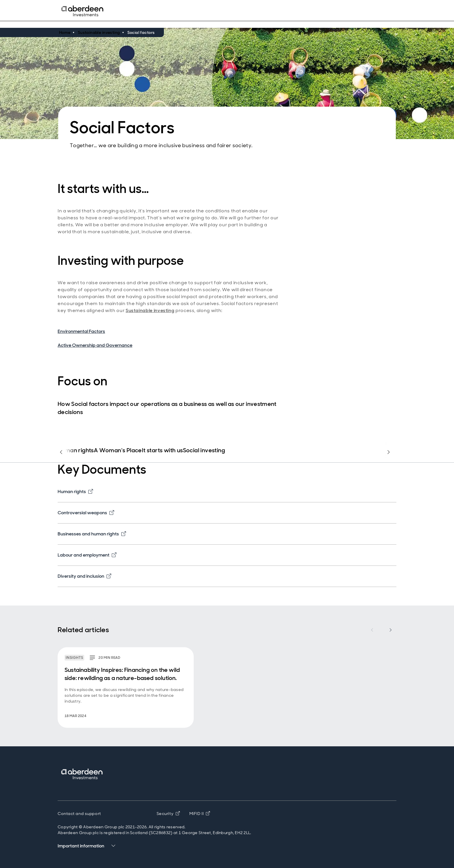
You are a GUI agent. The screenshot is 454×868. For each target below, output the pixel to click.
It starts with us (162, 450)
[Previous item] (372, 630)
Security (168, 814)
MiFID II (200, 814)
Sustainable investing (150, 310)
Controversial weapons (86, 513)
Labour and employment (87, 555)
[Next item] (391, 630)
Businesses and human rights (92, 534)
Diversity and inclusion (84, 576)
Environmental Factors (81, 331)
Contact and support (79, 814)
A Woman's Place (118, 450)
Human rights (76, 450)
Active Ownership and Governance (95, 345)
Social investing (204, 450)
